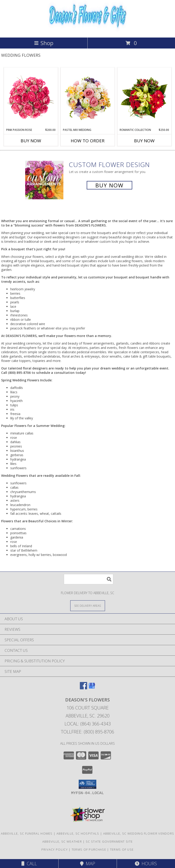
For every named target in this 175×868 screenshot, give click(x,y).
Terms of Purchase (89, 849)
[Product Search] (89, 579)
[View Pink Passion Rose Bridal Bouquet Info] (31, 98)
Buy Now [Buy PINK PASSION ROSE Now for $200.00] (31, 141)
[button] (87, 784)
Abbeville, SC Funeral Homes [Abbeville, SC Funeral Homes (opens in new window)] (27, 833)
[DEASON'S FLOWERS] (88, 31)
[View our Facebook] (83, 688)
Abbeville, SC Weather (62, 841)
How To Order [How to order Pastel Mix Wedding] (88, 141)
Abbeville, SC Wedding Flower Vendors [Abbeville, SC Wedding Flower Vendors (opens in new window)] (139, 833)
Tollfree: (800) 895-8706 (87, 732)
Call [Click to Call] (29, 864)
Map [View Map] (88, 864)
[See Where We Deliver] (88, 605)
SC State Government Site (109, 841)
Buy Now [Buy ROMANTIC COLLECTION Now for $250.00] (144, 141)
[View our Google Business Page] (92, 688)
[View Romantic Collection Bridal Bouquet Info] (144, 98)
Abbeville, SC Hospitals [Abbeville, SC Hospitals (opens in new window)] (78, 833)
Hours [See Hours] (146, 864)
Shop (44, 43)
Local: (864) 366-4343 (88, 724)
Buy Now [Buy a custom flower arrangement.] (109, 185)
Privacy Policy (55, 849)
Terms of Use (122, 849)
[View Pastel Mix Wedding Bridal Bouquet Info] (87, 98)
